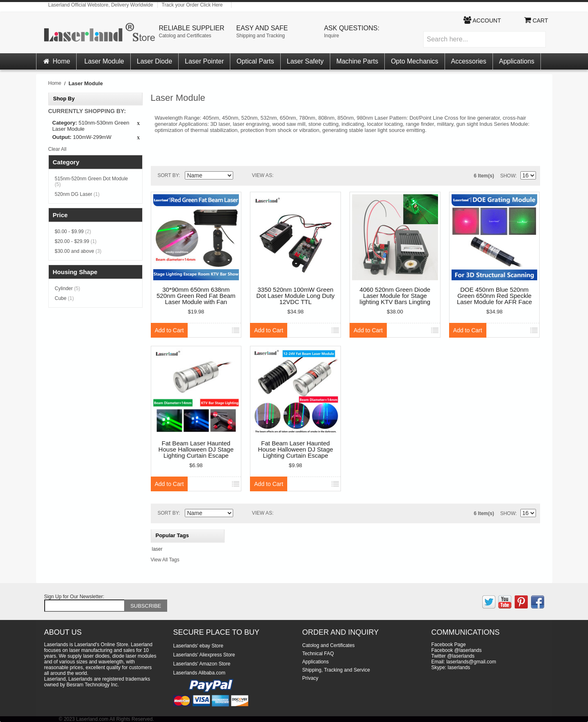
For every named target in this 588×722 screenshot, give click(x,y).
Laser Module (104, 61)
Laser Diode (154, 61)
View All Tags (165, 560)
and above (78, 251)
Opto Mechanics (415, 61)
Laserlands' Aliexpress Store (204, 655)
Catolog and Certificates (185, 36)
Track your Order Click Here (192, 5)
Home (57, 61)
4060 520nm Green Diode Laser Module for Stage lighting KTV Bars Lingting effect (395, 296)
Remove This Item (138, 124)
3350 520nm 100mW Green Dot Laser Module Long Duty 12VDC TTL (296, 296)
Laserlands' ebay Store (198, 646)
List (299, 176)
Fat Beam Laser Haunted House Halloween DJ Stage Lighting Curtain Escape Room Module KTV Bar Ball (196, 450)
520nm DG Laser (77, 194)
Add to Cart (169, 330)
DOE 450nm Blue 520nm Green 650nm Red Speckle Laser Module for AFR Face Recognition (494, 296)
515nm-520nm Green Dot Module (92, 182)
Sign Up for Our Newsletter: (74, 597)
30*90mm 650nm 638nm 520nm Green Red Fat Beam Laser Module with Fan (196, 296)
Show (508, 176)
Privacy (310, 678)
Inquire (332, 36)
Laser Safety (305, 61)
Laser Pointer (204, 61)
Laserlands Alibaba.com (199, 673)
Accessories (469, 61)
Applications (517, 61)
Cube (65, 298)
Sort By (168, 175)
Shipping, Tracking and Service (336, 670)
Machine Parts (357, 61)
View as (262, 175)
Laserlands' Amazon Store (202, 664)
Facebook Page (449, 645)
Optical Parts (255, 61)
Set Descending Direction (241, 177)
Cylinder (68, 288)
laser (157, 549)
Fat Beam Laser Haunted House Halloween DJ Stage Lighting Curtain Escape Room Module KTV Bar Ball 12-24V (295, 450)
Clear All (58, 149)
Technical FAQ (318, 654)
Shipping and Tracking (261, 36)
